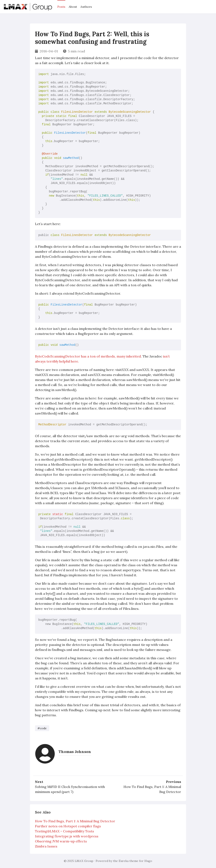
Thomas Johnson (75, 752)
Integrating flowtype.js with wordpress (67, 836)
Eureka (124, 861)
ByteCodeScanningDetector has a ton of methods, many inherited (88, 356)
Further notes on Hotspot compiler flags (68, 826)
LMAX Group (84, 861)
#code (42, 728)
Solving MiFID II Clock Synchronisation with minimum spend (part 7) (70, 789)
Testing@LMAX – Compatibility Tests (64, 831)
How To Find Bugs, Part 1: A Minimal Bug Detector (152, 789)
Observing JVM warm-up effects (61, 841)
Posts (61, 7)
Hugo (148, 861)
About (73, 7)
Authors (86, 7)
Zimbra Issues (46, 846)
